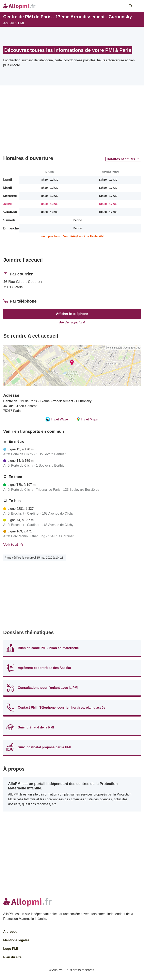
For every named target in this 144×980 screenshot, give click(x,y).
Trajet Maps (87, 419)
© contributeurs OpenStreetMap (123, 348)
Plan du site (12, 957)
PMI (21, 23)
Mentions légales (16, 940)
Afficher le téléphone (72, 314)
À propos (10, 932)
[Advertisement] (72, 122)
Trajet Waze (57, 419)
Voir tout (13, 545)
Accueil (9, 23)
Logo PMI (11, 949)
